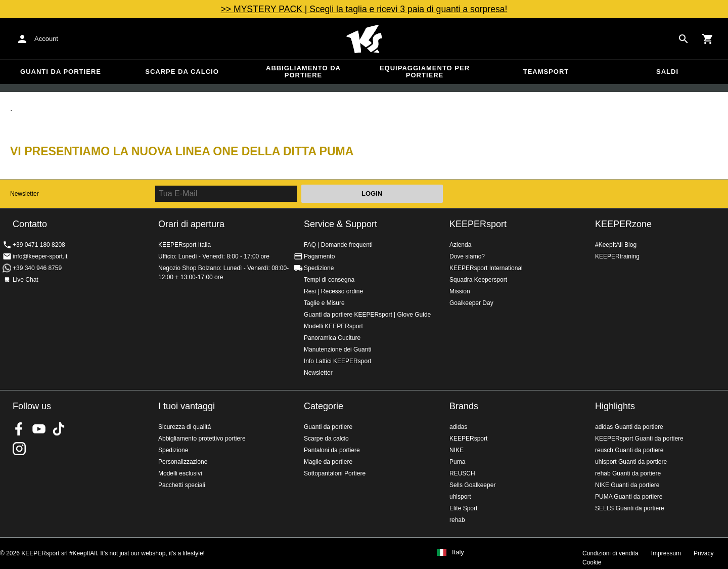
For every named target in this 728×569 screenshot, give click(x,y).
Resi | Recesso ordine (333, 291)
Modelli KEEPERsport (333, 326)
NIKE (457, 450)
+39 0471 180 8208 (39, 245)
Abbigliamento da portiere (303, 72)
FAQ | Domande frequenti (338, 245)
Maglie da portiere (328, 462)
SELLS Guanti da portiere (630, 508)
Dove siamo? (467, 256)
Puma (457, 462)
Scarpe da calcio (182, 72)
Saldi (667, 72)
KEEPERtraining (617, 256)
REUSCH (462, 473)
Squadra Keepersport (478, 280)
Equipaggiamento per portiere (425, 72)
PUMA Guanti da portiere (629, 497)
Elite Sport (463, 508)
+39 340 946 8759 (37, 268)
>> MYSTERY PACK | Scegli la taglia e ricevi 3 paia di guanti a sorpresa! (364, 9)
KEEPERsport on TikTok (59, 429)
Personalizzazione (183, 462)
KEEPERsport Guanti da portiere (639, 439)
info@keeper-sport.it (40, 256)
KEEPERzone (623, 224)
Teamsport (546, 72)
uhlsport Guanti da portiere (631, 462)
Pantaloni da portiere (332, 450)
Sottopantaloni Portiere (335, 473)
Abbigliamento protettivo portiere (202, 439)
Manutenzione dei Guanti (337, 349)
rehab (457, 520)
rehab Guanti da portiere (628, 473)
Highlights (615, 406)
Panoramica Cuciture (332, 338)
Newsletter (25, 194)
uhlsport (460, 497)
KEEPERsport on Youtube (39, 429)
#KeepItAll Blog (616, 245)
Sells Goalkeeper (472, 485)
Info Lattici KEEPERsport (337, 361)
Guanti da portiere (61, 72)
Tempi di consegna (329, 280)
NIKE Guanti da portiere (627, 485)
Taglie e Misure (324, 303)
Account (46, 39)
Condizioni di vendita (610, 553)
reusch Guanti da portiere (629, 450)
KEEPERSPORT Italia (364, 39)
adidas (458, 427)
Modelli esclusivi (180, 473)
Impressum (666, 553)
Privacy (703, 553)
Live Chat (26, 280)
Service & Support (340, 224)
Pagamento (319, 256)
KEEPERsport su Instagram (19, 449)
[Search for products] (684, 39)
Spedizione (319, 268)
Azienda (460, 245)
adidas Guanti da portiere (629, 427)
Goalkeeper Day (471, 303)
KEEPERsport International (486, 268)
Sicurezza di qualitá (185, 427)
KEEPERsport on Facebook (19, 429)
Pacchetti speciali (182, 485)
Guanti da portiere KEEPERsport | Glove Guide (367, 315)
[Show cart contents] (708, 39)
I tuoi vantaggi (187, 406)
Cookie (592, 562)
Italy (458, 552)
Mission (460, 291)
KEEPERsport (478, 224)
